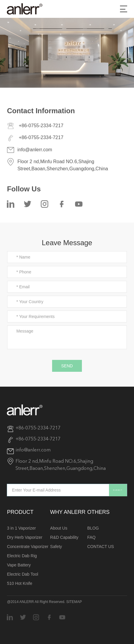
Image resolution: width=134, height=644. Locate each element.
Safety (56, 547)
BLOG (93, 528)
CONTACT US (101, 547)
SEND (67, 366)
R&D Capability (64, 537)
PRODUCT (20, 512)
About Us (59, 528)
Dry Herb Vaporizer (25, 537)
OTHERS (98, 512)
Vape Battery (19, 565)
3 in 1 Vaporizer (21, 528)
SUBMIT (118, 490)
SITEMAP (74, 602)
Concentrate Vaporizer (28, 547)
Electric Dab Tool (22, 574)
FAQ (91, 537)
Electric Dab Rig (22, 556)
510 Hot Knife (20, 583)
